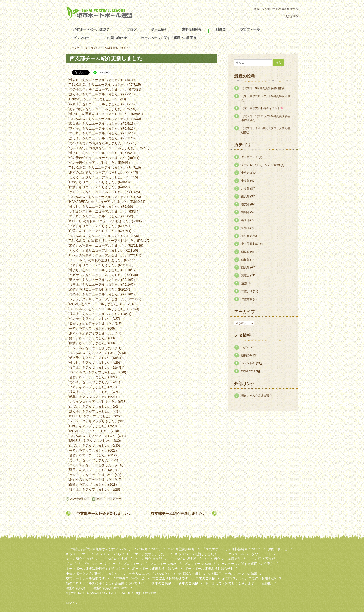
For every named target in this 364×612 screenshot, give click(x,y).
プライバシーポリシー (99, 564)
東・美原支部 (250, 244)
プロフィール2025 (197, 564)
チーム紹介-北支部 (114, 559)
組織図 (221, 29)
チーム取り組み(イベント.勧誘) (261, 165)
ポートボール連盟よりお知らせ (155, 569)
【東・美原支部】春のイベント (262, 108)
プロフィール (250, 29)
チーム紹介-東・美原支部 (222, 559)
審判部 (245, 212)
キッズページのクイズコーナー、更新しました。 (132, 554)
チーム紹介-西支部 (262, 559)
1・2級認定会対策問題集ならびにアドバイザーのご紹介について (113, 549)
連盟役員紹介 (192, 29)
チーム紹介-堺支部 (183, 559)
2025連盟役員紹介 (181, 549)
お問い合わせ (117, 38)
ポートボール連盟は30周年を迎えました (95, 569)
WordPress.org (250, 371)
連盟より (247, 291)
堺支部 (245, 204)
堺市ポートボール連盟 (101, 13)
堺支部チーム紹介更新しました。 (181, 514)
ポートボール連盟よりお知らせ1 (209, 569)
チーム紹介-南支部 (148, 559)
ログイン (247, 347)
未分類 (245, 236)
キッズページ (250, 157)
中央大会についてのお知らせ (150, 573)
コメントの (251, 363)
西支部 (117, 499)
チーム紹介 (159, 29)
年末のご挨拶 (205, 578)
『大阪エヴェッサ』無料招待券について (231, 549)
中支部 (245, 181)
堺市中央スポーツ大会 (129, 578)
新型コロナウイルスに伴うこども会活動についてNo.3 (105, 583)
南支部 (245, 196)
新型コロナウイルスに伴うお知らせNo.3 (252, 578)
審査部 (245, 220)
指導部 (245, 228)
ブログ (132, 29)
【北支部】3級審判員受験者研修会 (263, 88)
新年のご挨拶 (161, 583)
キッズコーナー (77, 554)
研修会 (245, 252)
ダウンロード (83, 38)
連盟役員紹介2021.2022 (110, 588)
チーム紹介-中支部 (80, 559)
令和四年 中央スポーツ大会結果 (233, 573)
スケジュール (234, 554)
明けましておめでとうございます (230, 583)
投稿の (249, 355)
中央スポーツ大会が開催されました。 (94, 573)
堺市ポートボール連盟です (93, 29)
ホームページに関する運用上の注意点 (169, 38)
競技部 (245, 260)
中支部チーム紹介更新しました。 (102, 514)
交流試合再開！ (190, 573)
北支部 (245, 189)
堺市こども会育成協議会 (257, 396)
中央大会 (247, 173)
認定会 (245, 275)
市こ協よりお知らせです (170, 578)
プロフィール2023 (163, 564)
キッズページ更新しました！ (196, 554)
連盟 (244, 283)
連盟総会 (247, 299)
